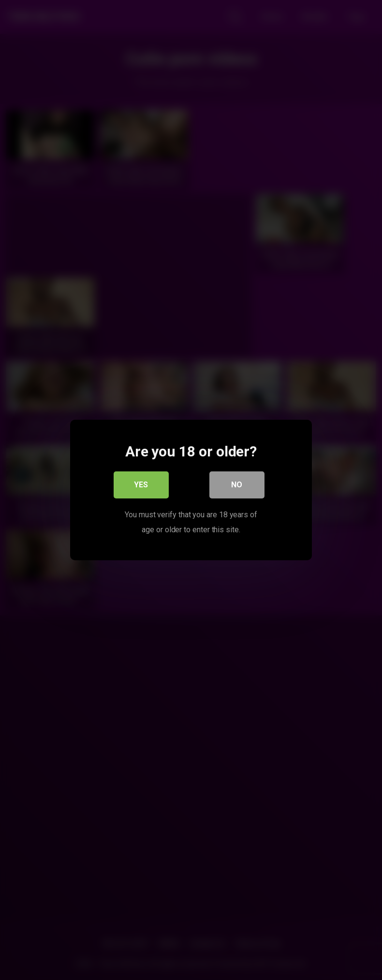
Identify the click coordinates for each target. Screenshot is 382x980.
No (237, 485)
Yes (141, 485)
